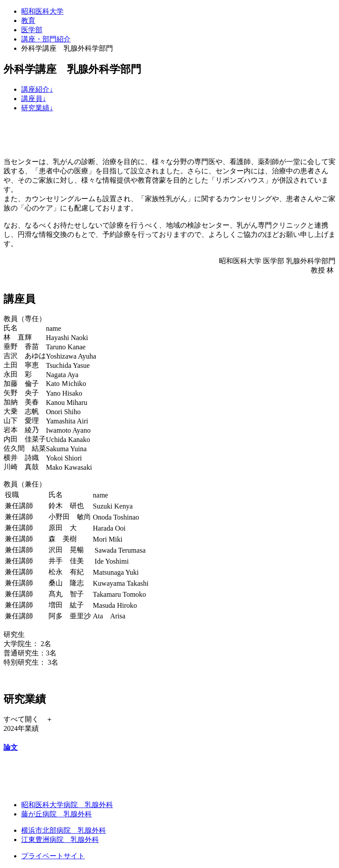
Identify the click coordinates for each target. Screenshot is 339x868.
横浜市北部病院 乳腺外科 (64, 830)
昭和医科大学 (42, 11)
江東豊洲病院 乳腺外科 (60, 840)
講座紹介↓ (37, 89)
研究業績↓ (37, 108)
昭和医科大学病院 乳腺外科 (67, 805)
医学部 (32, 30)
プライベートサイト (53, 856)
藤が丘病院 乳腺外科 (56, 814)
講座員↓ (34, 99)
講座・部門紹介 (46, 39)
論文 (11, 747)
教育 (28, 21)
